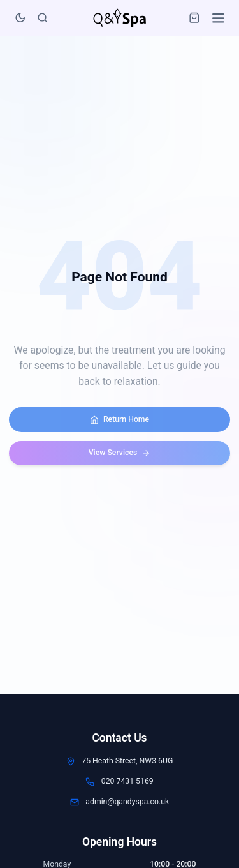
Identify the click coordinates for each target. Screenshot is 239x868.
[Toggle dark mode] (20, 15)
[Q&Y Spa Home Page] (119, 15)
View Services (120, 453)
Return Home (119, 420)
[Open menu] (218, 15)
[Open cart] (195, 15)
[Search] (42, 15)
